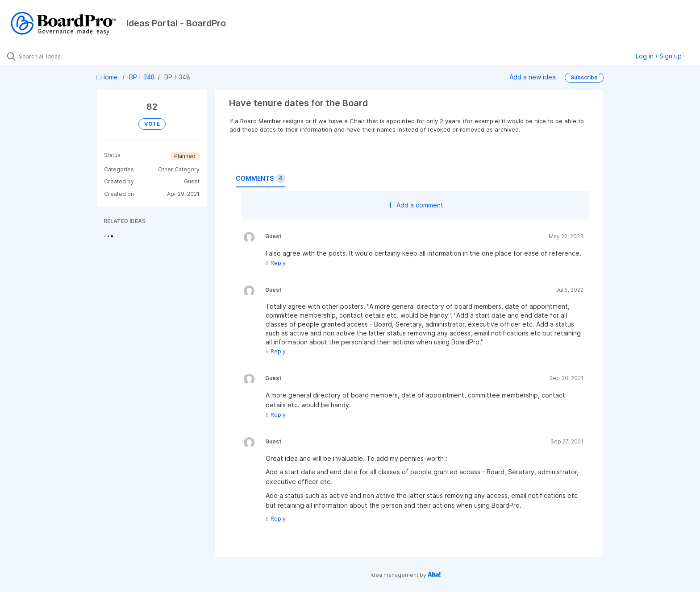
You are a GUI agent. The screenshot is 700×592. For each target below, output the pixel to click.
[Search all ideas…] (81, 56)
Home (108, 77)
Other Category (179, 169)
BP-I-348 (142, 77)
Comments (260, 178)
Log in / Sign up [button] (661, 56)
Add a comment (415, 205)
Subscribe (584, 77)
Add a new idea (533, 77)
